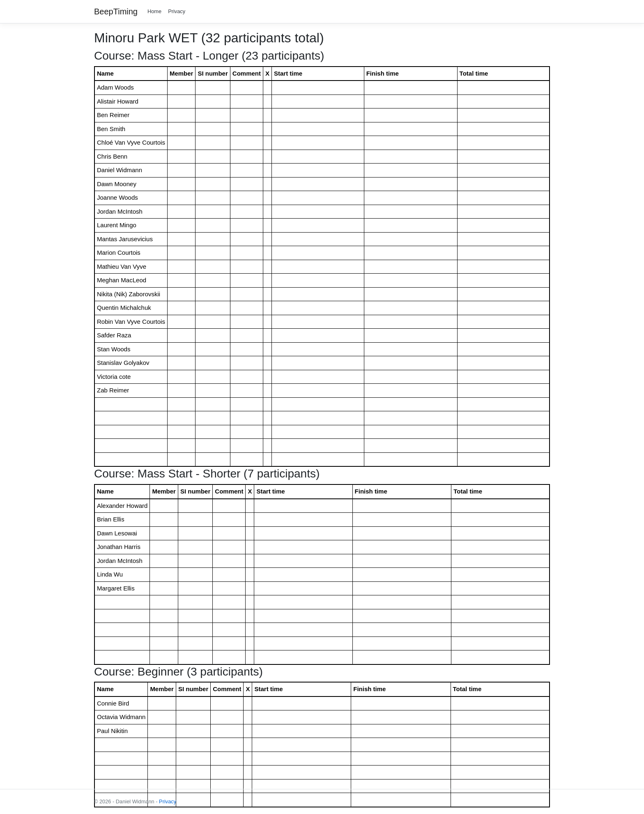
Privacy (177, 11)
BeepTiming (116, 12)
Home (154, 11)
